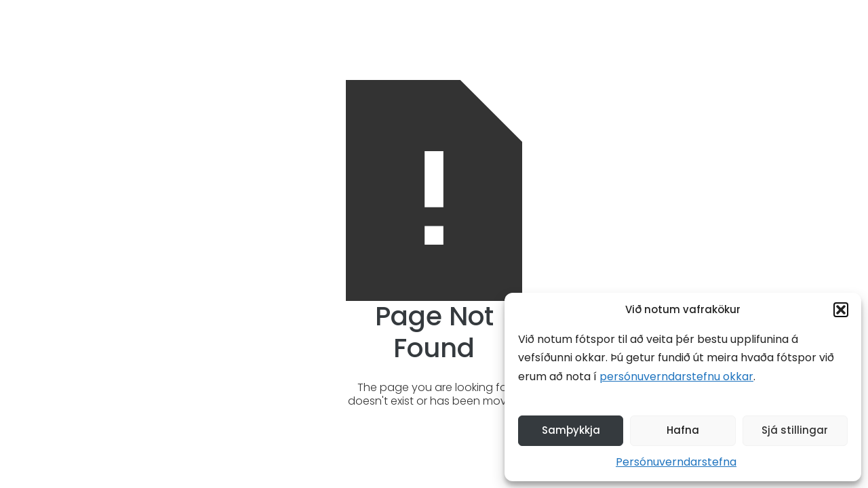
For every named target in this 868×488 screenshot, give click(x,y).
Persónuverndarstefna (676, 462)
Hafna (683, 430)
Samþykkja (571, 430)
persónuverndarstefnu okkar (676, 377)
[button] (841, 310)
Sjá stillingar (795, 430)
